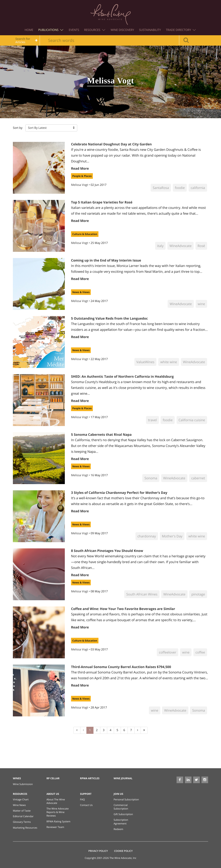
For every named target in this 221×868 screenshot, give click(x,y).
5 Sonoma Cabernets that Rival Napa (101, 435)
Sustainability (150, 30)
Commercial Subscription (121, 807)
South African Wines (142, 594)
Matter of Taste (22, 811)
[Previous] (83, 730)
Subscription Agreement (121, 822)
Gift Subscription (123, 814)
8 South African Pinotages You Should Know (107, 551)
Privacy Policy (98, 851)
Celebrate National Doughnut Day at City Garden (111, 144)
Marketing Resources (25, 828)
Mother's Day (172, 536)
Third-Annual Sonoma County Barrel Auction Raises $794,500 (121, 667)
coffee (200, 652)
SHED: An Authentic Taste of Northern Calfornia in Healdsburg (122, 376)
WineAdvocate (180, 246)
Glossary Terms (22, 822)
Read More (80, 168)
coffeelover (168, 652)
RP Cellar (53, 778)
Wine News (19, 805)
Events (74, 30)
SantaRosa (161, 188)
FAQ (82, 799)
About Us (53, 794)
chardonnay (147, 536)
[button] (51, 128)
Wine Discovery (122, 30)
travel (152, 420)
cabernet (198, 478)
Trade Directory (181, 30)
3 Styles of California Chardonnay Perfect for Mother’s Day (119, 493)
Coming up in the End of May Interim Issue (106, 260)
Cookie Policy (123, 851)
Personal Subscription (126, 799)
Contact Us (86, 805)
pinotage (198, 594)
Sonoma (151, 478)
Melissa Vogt (80, 185)
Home (29, 30)
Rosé (201, 246)
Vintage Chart (21, 799)
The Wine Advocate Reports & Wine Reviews (58, 812)
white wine (169, 362)
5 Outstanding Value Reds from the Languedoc (109, 318)
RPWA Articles (90, 778)
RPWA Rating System (58, 821)
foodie (180, 188)
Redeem (118, 829)
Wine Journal (123, 778)
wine (201, 304)
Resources (95, 30)
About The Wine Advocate (56, 801)
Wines (17, 778)
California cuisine (192, 420)
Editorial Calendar (23, 816)
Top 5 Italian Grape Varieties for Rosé (102, 202)
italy (160, 246)
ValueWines (145, 362)
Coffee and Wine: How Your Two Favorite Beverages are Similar (123, 609)
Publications (51, 30)
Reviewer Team (55, 827)
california (198, 188)
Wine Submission (23, 784)
